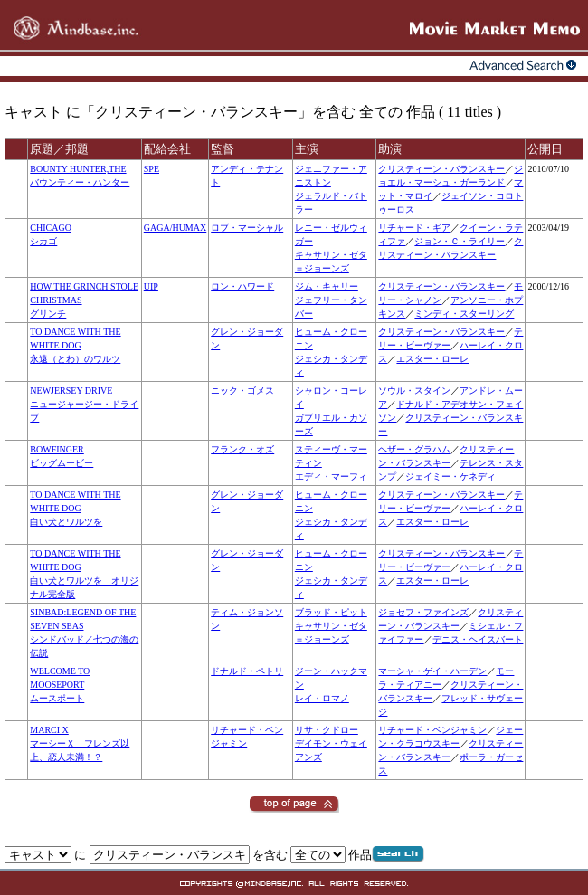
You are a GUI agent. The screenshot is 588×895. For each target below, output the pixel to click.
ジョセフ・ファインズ (423, 612)
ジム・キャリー (327, 286)
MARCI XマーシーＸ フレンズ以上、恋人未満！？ (80, 743)
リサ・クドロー (327, 730)
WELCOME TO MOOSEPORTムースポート (60, 685)
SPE (152, 169)
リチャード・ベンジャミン (432, 730)
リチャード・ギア (414, 228)
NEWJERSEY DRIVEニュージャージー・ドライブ (84, 404)
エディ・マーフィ (331, 476)
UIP (151, 286)
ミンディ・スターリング (464, 314)
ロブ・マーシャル (247, 228)
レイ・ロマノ (322, 698)
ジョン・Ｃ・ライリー (460, 241)
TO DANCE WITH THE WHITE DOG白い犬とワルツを (75, 508)
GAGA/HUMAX (175, 228)
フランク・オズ (242, 449)
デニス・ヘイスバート (478, 639)
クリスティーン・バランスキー (441, 169)
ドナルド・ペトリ (247, 671)
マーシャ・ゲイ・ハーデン (432, 671)
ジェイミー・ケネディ (450, 476)
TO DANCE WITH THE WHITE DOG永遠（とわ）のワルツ (75, 345)
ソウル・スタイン (414, 390)
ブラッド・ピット (331, 612)
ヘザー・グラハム (414, 449)
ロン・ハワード (242, 286)
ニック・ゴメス (242, 390)
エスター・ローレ (432, 359)
